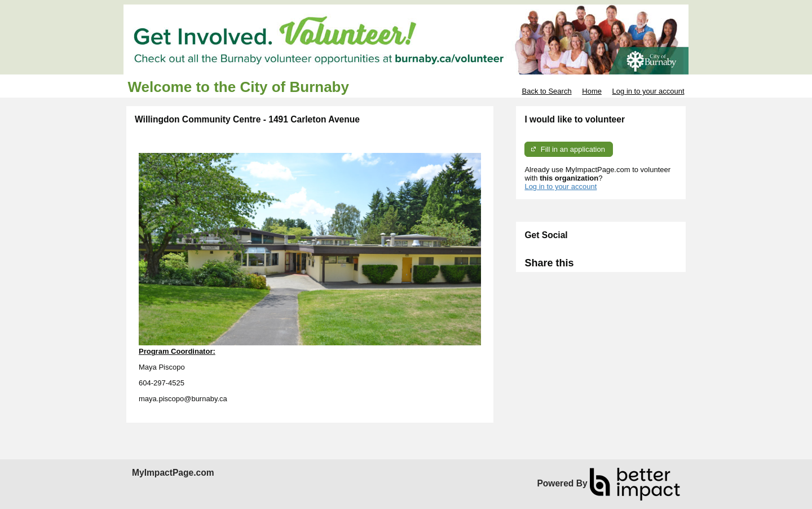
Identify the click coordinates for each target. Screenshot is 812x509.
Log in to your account (648, 91)
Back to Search (546, 91)
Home (592, 91)
